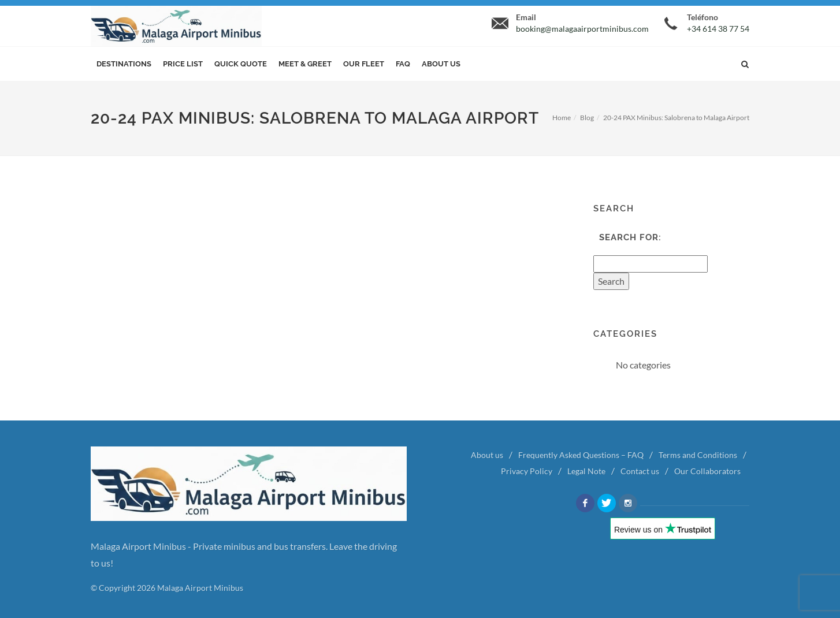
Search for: (630, 237)
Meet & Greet (305, 64)
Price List (183, 64)
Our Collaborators (707, 471)
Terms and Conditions (698, 455)
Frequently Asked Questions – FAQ (581, 455)
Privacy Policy (527, 471)
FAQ (403, 64)
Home (562, 118)
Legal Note (586, 471)
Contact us (640, 471)
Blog (587, 118)
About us (441, 64)
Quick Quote (241, 64)
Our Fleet (364, 64)
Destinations (124, 64)
